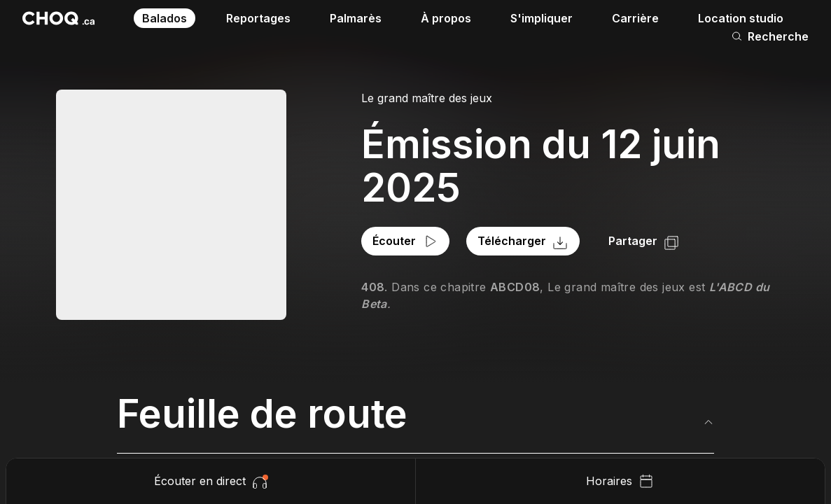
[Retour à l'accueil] (58, 18)
